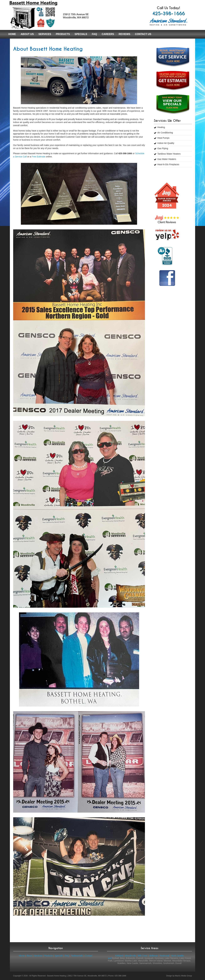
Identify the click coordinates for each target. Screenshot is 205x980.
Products (63, 34)
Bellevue (154, 956)
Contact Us (143, 34)
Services (45, 34)
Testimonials (77, 956)
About (29, 956)
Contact (88, 956)
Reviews (125, 34)
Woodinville (130, 956)
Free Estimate (39, 157)
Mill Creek (143, 956)
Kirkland (119, 956)
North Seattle (177, 956)
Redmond (164, 956)
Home (12, 34)
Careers (108, 34)
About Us (27, 34)
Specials (81, 34)
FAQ (94, 34)
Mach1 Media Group (184, 976)
